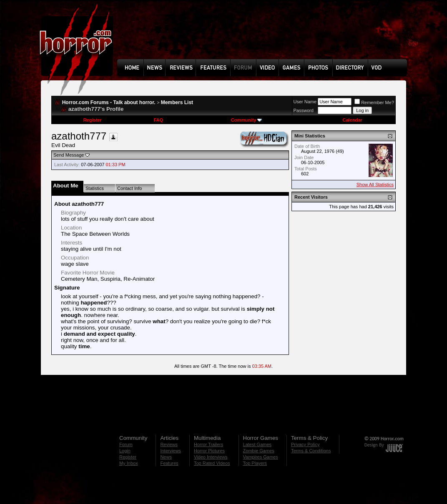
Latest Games (257, 444)
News (166, 457)
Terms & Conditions (311, 451)
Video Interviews (211, 457)
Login (125, 451)
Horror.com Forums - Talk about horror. (109, 102)
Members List (177, 102)
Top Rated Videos (212, 463)
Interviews (171, 451)
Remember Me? (374, 102)
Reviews (169, 444)
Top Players (255, 463)
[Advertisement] (265, 36)
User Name (305, 102)
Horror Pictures (209, 451)
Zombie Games (259, 451)
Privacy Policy (305, 444)
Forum (126, 444)
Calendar (352, 120)
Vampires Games (261, 457)
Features (169, 463)
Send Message (69, 155)
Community (247, 120)
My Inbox (129, 463)
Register (93, 120)
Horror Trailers (208, 444)
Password (304, 110)
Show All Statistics (375, 185)
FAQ (158, 120)
